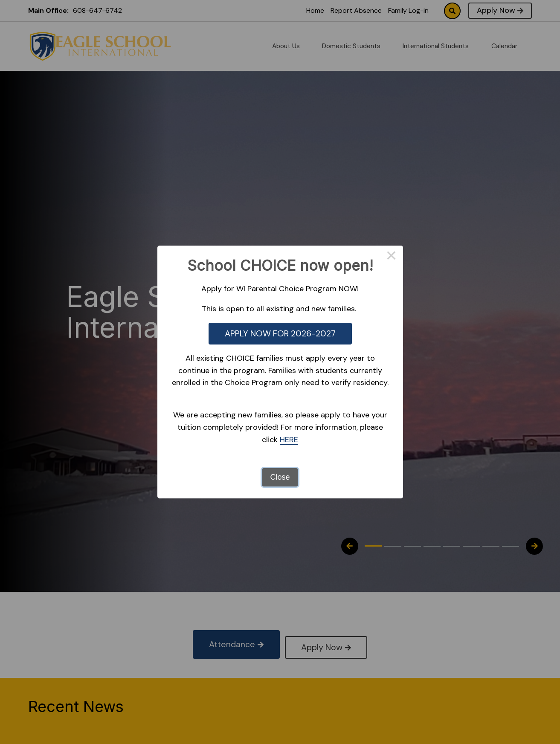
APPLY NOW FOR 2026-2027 (280, 333)
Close (280, 477)
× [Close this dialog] (391, 257)
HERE (289, 440)
